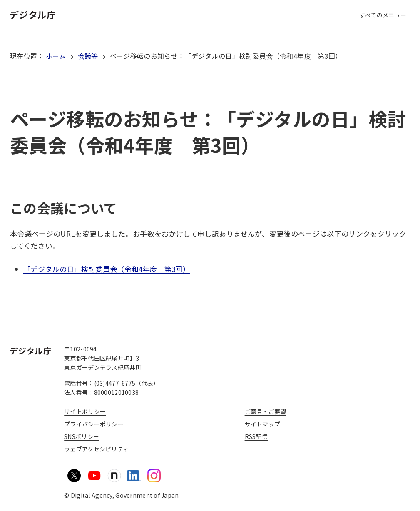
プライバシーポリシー (94, 424)
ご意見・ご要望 (266, 411)
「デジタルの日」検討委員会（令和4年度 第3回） (107, 269)
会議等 (88, 56)
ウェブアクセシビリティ (96, 449)
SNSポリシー (82, 436)
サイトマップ (263, 424)
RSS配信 (256, 436)
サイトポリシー (85, 411)
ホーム (56, 56)
